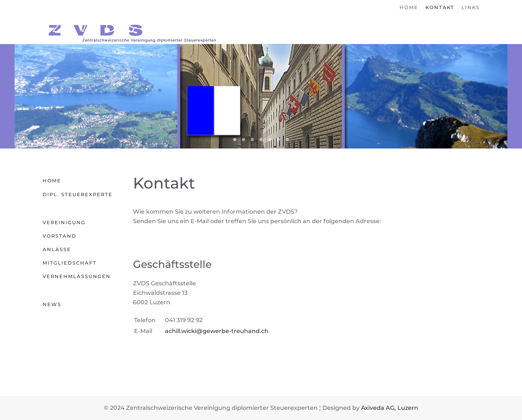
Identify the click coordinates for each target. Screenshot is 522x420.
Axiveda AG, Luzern (390, 408)
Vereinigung (64, 222)
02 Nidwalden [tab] (287, 140)
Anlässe (57, 249)
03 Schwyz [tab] (244, 140)
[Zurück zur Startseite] (130, 29)
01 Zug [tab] (278, 140)
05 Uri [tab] (252, 140)
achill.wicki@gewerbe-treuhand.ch (217, 331)
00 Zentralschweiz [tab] (270, 140)
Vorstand (60, 236)
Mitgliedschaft (70, 263)
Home (409, 7)
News (52, 304)
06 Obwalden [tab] (261, 140)
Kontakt (440, 7)
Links (471, 7)
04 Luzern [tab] (235, 140)
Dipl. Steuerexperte (78, 194)
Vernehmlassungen (77, 276)
